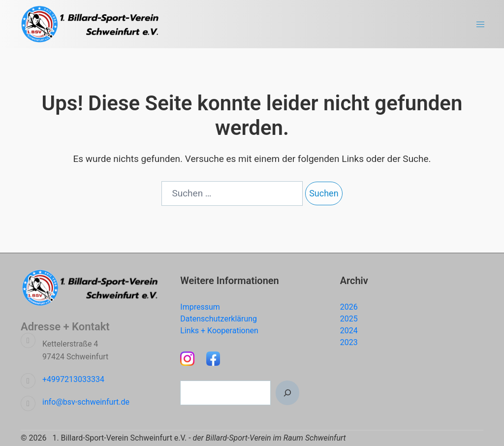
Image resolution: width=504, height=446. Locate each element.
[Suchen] (287, 393)
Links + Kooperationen (219, 331)
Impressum (200, 307)
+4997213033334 (73, 379)
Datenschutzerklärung (219, 319)
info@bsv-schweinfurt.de (86, 402)
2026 (349, 307)
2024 (349, 331)
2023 (349, 342)
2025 (349, 319)
